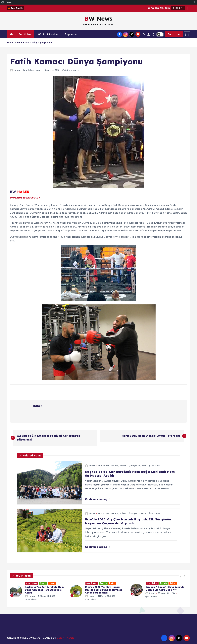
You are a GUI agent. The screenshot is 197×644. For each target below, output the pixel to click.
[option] (38, 591)
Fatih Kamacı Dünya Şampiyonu (34, 42)
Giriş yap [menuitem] (10, 2)
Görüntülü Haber (48, 34)
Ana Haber (25, 34)
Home (10, 42)
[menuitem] (2, 2)
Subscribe (174, 34)
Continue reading (98, 499)
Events (114, 466)
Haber (15, 70)
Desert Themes (66, 638)
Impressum (71, 34)
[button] (181, 576)
